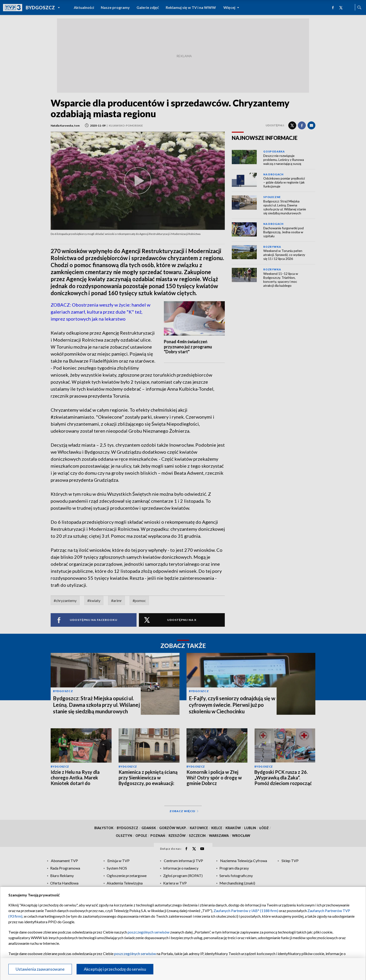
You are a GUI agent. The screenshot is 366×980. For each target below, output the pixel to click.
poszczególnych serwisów (149, 932)
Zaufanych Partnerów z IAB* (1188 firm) (246, 911)
